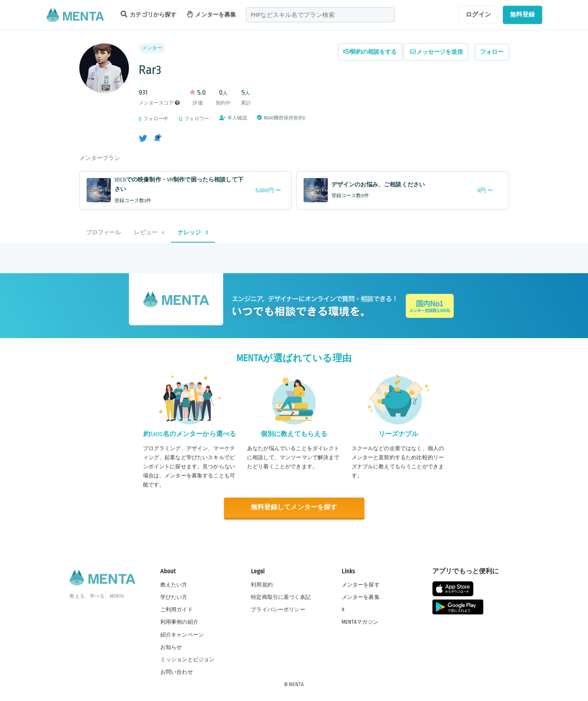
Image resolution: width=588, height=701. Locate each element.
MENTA (296, 684)
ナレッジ (193, 232)
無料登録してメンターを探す (294, 508)
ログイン (478, 14)
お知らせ (171, 647)
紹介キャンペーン (182, 634)
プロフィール (104, 232)
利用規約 (262, 584)
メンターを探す (361, 584)
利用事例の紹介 (179, 622)
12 (180, 119)
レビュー (149, 232)
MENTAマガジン (360, 622)
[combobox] (320, 15)
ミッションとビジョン (188, 659)
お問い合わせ (177, 672)
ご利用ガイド (177, 609)
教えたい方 (174, 584)
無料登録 (523, 14)
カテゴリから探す (149, 14)
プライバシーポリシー (278, 609)
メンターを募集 (212, 14)
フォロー (492, 52)
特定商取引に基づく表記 (281, 597)
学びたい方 (174, 597)
